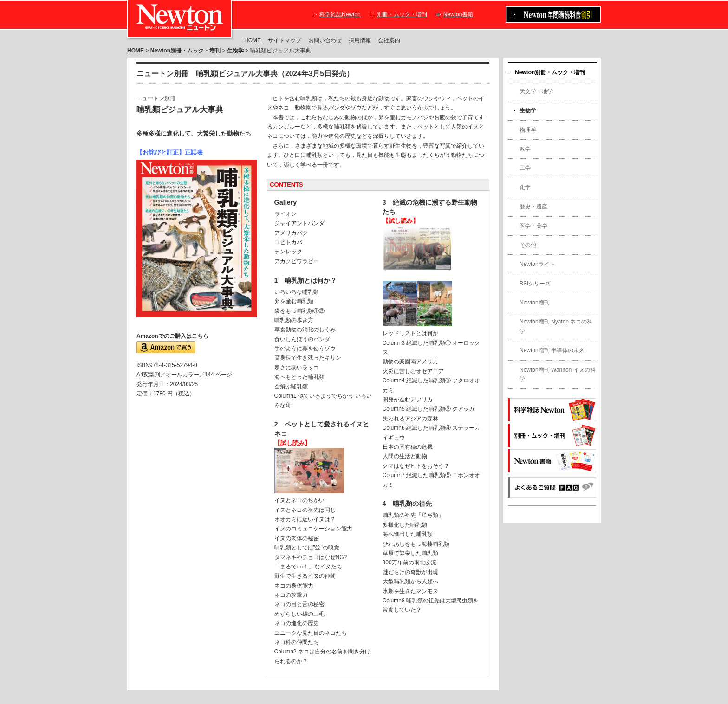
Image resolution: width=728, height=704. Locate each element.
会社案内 (389, 40)
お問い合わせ (325, 40)
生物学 (235, 51)
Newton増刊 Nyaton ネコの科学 (556, 326)
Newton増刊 (535, 303)
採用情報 (360, 40)
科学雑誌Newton (340, 14)
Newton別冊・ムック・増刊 (185, 51)
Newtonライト (537, 264)
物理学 (528, 130)
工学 (525, 168)
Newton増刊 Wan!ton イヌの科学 (558, 375)
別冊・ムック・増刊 (402, 14)
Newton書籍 (458, 14)
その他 (528, 245)
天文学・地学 (536, 91)
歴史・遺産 (533, 207)
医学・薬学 (533, 226)
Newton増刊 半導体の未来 (552, 350)
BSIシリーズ (535, 284)
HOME (253, 40)
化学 (525, 187)
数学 (525, 149)
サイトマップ (285, 40)
